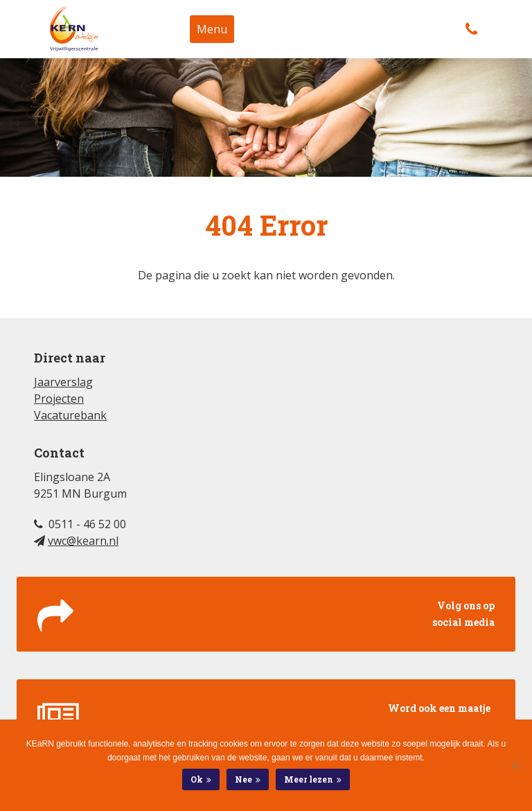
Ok (197, 779)
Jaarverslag (63, 382)
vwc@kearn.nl (83, 541)
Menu (212, 29)
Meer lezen (309, 779)
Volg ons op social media (266, 616)
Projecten (59, 399)
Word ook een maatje (266, 718)
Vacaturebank (70, 415)
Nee (243, 779)
